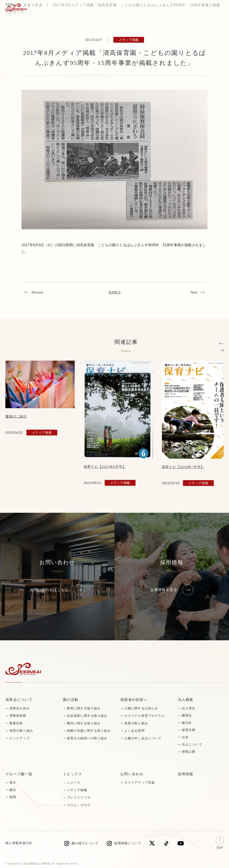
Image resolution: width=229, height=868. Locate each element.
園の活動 (71, 700)
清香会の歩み (20, 708)
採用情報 (186, 774)
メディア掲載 (77, 790)
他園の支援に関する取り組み (89, 731)
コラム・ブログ (79, 805)
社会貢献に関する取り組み (87, 716)
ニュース (74, 783)
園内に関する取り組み (84, 723)
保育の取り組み (21, 731)
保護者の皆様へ (134, 700)
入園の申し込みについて (143, 738)
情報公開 (189, 752)
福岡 (13, 797)
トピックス (72, 774)
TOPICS (115, 292)
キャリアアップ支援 (140, 783)
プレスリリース (79, 798)
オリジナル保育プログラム (145, 716)
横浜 (13, 790)
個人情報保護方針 (19, 843)
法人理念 (189, 708)
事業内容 (16, 723)
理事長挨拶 (18, 716)
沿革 (185, 737)
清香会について (19, 700)
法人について (192, 745)
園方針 (187, 723)
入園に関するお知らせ (141, 708)
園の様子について (85, 843)
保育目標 (189, 730)
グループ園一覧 (19, 774)
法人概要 (186, 700)
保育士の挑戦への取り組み (87, 738)
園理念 (187, 716)
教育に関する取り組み (84, 708)
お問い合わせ (132, 774)
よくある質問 (135, 731)
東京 (13, 783)
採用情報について (128, 843)
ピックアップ (20, 738)
